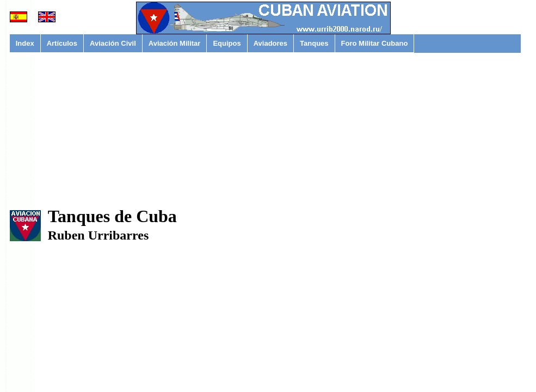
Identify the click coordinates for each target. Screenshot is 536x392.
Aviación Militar (175, 43)
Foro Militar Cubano (375, 43)
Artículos (62, 43)
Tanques (314, 43)
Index (25, 43)
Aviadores (270, 43)
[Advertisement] (265, 136)
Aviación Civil (113, 43)
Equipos (227, 43)
